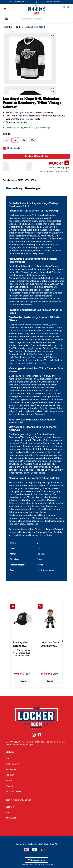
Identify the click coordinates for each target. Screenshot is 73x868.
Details (23, 681)
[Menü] (6, 20)
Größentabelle (12, 148)
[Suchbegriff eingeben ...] (34, 19)
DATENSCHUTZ (12, 764)
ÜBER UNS (10, 807)
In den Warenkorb (36, 156)
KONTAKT (10, 775)
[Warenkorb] (68, 8)
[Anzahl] (18, 167)
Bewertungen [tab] (33, 189)
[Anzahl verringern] (6, 167)
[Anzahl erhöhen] (29, 167)
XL (24, 140)
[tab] (15, 189)
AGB (8, 759)
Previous (12, 641)
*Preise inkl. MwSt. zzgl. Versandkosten (55, 171)
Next (63, 641)
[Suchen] (51, 19)
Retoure (9, 781)
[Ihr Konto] (64, 8)
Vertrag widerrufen (36, 860)
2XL (32, 140)
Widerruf (9, 786)
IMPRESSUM (11, 770)
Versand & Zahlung (14, 791)
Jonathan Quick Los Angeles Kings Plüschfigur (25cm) (50, 644)
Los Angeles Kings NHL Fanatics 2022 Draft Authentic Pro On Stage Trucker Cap (22, 644)
